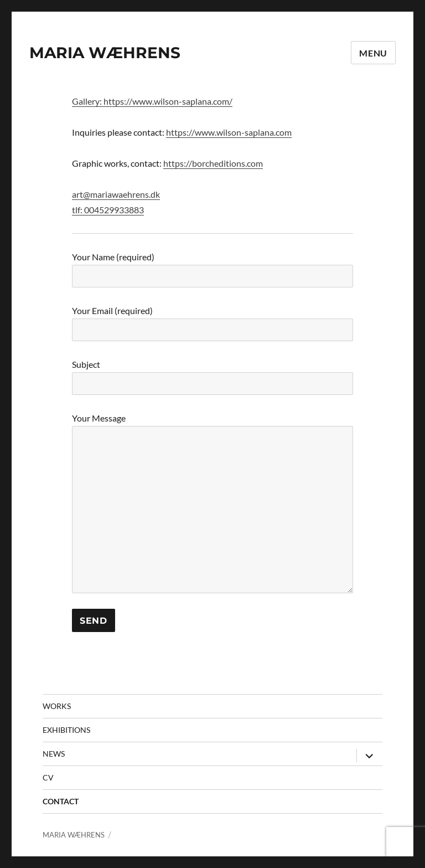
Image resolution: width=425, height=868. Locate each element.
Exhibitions (66, 730)
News (54, 754)
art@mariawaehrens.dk (116, 194)
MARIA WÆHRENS (105, 53)
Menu (373, 53)
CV (48, 777)
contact (61, 801)
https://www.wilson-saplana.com (229, 132)
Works (57, 706)
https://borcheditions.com (213, 163)
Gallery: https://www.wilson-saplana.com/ (152, 101)
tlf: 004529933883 (108, 210)
